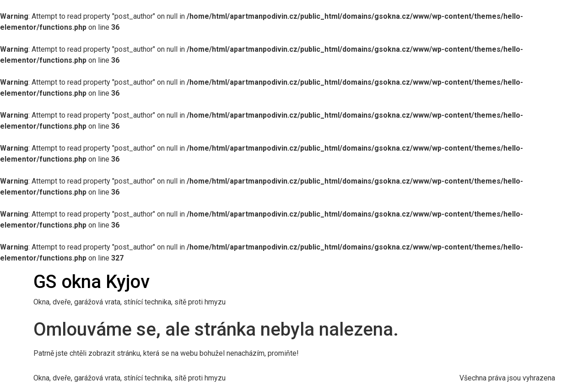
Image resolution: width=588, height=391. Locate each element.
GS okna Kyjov (92, 282)
